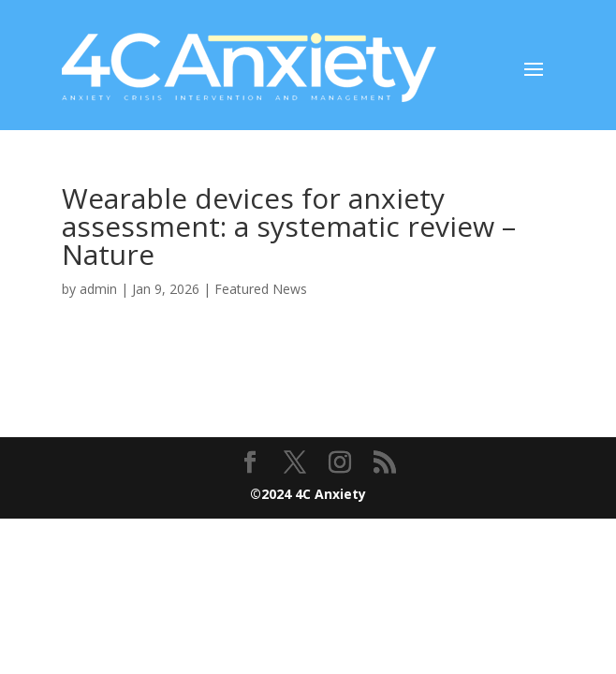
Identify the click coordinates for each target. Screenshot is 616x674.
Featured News (261, 289)
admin (98, 289)
